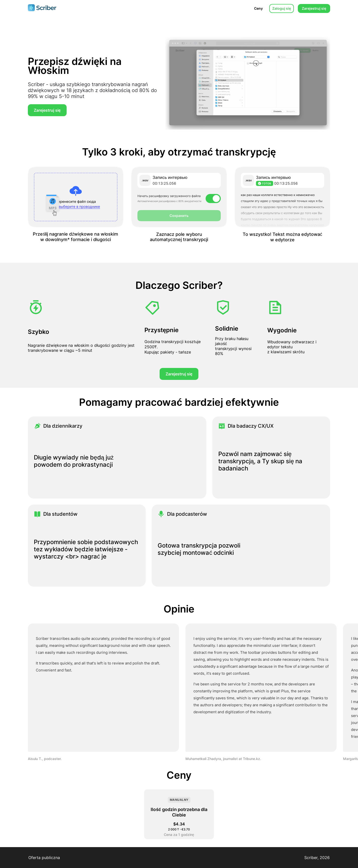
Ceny (258, 8)
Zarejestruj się (314, 8)
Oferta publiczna (44, 858)
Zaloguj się (282, 8)
